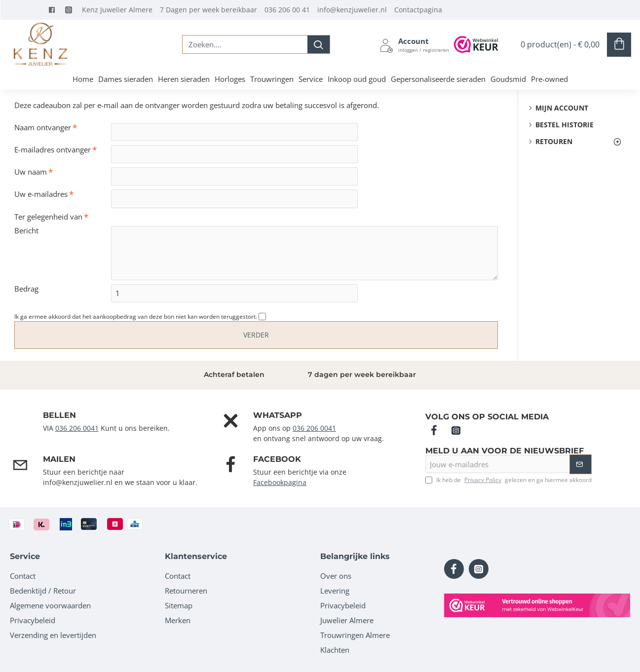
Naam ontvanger (43, 128)
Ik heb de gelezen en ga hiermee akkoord (508, 480)
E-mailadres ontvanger (53, 150)
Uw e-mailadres (41, 196)
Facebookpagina (280, 482)
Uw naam (31, 173)
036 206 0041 (77, 428)
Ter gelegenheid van (48, 218)
